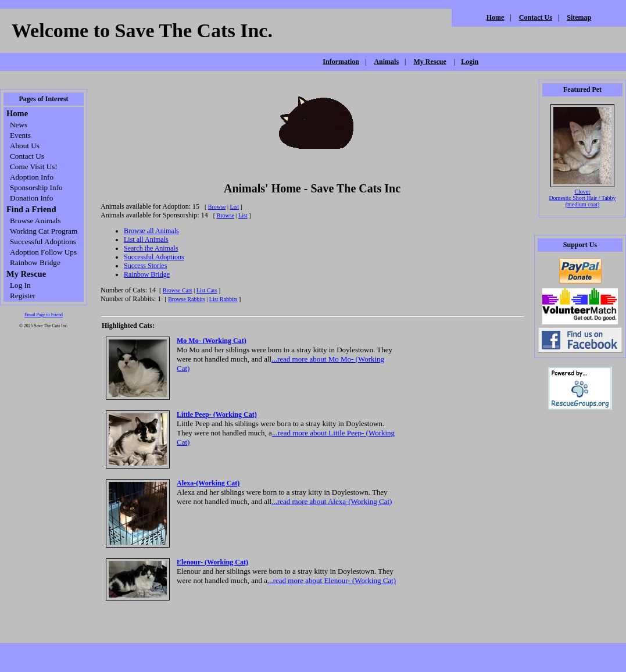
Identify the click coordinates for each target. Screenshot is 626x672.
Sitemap (579, 17)
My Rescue (430, 62)
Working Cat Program (44, 231)
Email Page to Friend (44, 315)
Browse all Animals (151, 231)
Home (496, 17)
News (19, 125)
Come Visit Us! (34, 167)
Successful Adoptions (43, 242)
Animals (386, 62)
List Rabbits (223, 299)
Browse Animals (35, 221)
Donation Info (31, 198)
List (234, 207)
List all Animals (146, 240)
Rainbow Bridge (35, 262)
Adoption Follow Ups (43, 252)
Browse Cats (178, 290)
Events (20, 135)
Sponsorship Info (36, 187)
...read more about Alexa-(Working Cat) (332, 501)
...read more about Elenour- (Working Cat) (332, 580)
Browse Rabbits (187, 299)
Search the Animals (151, 248)
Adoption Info (32, 177)
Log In (20, 285)
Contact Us (536, 17)
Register (23, 296)
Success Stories (145, 266)
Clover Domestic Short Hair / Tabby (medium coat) (582, 198)
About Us (25, 146)
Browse (217, 207)
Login (470, 62)
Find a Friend (31, 209)
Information (341, 62)
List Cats (207, 290)
